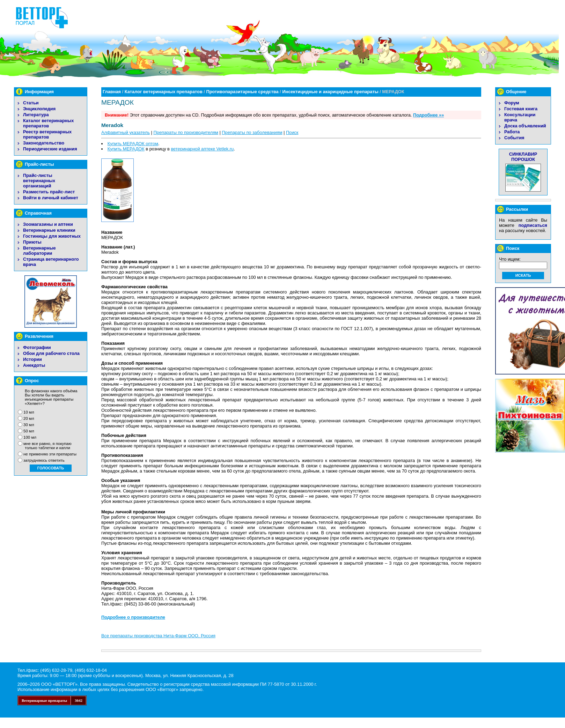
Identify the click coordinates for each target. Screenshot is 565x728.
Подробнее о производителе (133, 617)
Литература (36, 115)
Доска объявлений (525, 126)
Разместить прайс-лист (49, 192)
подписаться (533, 225)
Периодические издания (50, 149)
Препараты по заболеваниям (252, 132)
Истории (32, 359)
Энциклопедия (39, 109)
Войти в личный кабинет (51, 198)
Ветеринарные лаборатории (39, 251)
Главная (112, 92)
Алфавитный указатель (126, 132)
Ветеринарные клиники (49, 230)
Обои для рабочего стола (51, 353)
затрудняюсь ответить (44, 460)
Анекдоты (34, 365)
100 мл (30, 437)
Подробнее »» (428, 115)
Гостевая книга (521, 109)
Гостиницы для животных (52, 236)
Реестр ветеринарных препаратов (47, 134)
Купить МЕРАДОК (126, 149)
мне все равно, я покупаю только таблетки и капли (47, 446)
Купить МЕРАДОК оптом (133, 144)
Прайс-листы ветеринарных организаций (39, 181)
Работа (512, 132)
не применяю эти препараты (50, 454)
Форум (512, 103)
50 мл (29, 431)
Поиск (292, 132)
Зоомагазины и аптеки (48, 224)
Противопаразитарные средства (242, 92)
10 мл (29, 412)
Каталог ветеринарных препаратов (48, 123)
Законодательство (44, 143)
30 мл (29, 425)
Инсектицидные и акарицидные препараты (330, 92)
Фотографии (37, 347)
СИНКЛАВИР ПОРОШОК (523, 157)
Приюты (32, 242)
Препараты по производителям (186, 132)
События (514, 138)
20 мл (29, 418)
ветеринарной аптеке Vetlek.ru (202, 149)
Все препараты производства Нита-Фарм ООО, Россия (158, 636)
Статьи (31, 103)
